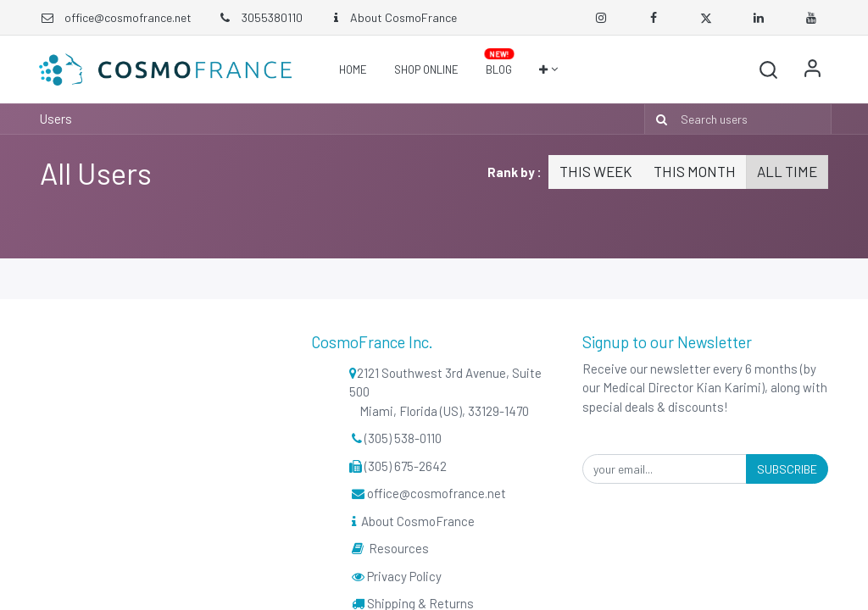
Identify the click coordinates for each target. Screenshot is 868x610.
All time (787, 171)
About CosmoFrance (392, 17)
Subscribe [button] (787, 469)
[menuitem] (353, 69)
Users (56, 119)
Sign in (811, 69)
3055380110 (260, 17)
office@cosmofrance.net (128, 17)
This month (695, 171)
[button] (548, 69)
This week (596, 171)
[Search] (658, 119)
